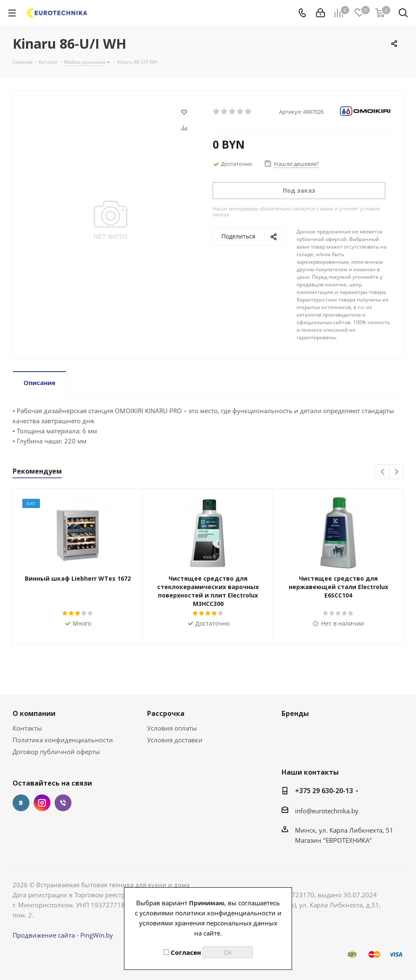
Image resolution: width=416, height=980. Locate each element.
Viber (63, 803)
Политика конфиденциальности (63, 740)
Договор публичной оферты (56, 752)
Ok (228, 952)
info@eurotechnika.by (327, 811)
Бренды (295, 713)
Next (396, 472)
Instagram (42, 803)
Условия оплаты (172, 728)
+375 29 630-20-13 (324, 791)
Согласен (182, 952)
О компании (34, 713)
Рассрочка (166, 713)
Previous (383, 472)
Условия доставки (175, 740)
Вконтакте (21, 803)
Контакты (27, 728)
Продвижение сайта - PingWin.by (63, 935)
